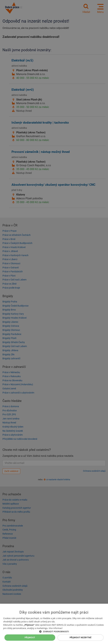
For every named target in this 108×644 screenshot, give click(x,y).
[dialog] (54, 624)
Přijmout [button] (30, 637)
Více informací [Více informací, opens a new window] (56, 628)
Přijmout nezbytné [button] (80, 637)
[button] (54, 631)
